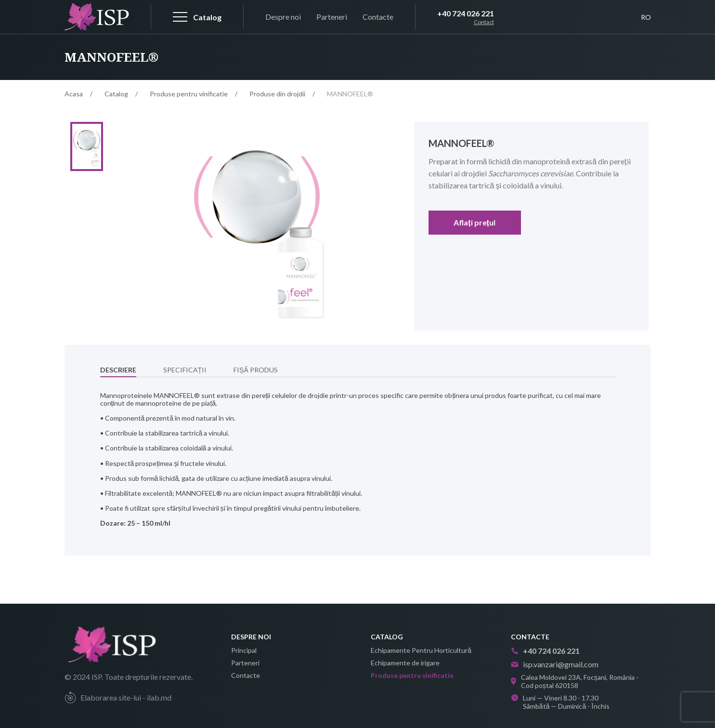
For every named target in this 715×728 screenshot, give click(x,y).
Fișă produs (256, 372)
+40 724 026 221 (466, 13)
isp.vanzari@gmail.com (555, 664)
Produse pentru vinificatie (189, 94)
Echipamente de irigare (405, 663)
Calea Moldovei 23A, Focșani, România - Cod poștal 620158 (575, 681)
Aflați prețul (474, 222)
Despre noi (283, 17)
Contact (484, 22)
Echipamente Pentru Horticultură (421, 650)
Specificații (185, 372)
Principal (244, 650)
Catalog (116, 94)
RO (646, 17)
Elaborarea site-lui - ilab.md (118, 698)
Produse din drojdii (277, 94)
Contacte (378, 17)
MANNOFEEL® (350, 94)
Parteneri (332, 17)
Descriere (118, 372)
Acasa (74, 94)
